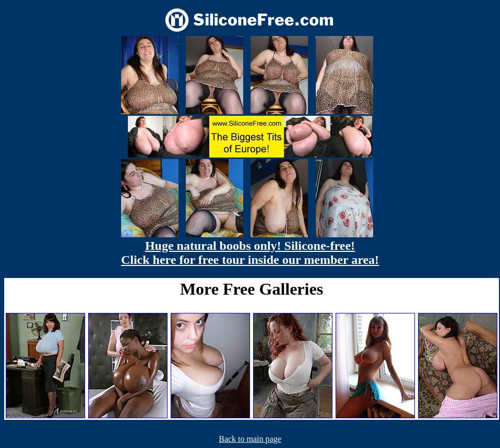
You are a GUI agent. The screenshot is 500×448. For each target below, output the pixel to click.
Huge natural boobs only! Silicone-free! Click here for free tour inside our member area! (250, 253)
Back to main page (250, 439)
